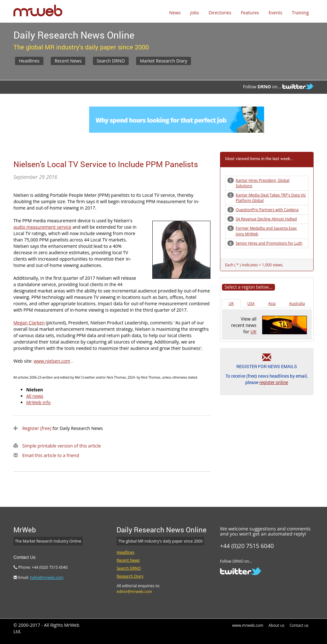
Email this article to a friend (51, 455)
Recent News (68, 61)
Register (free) (37, 428)
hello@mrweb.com (47, 577)
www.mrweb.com (248, 625)
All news (35, 396)
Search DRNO (111, 61)
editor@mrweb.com (134, 592)
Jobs (195, 13)
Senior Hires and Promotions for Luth (269, 243)
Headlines (29, 61)
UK (231, 303)
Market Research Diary (163, 61)
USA (251, 303)
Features (250, 13)
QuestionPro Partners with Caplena (267, 210)
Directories (220, 13)
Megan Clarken (29, 323)
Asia (272, 303)
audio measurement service (42, 227)
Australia (297, 303)
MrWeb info (38, 402)
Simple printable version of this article (62, 446)
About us (277, 625)
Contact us (299, 625)
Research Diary (130, 576)
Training (300, 13)
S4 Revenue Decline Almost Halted (266, 219)
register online (274, 382)
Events (275, 13)
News (175, 13)
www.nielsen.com (52, 361)
